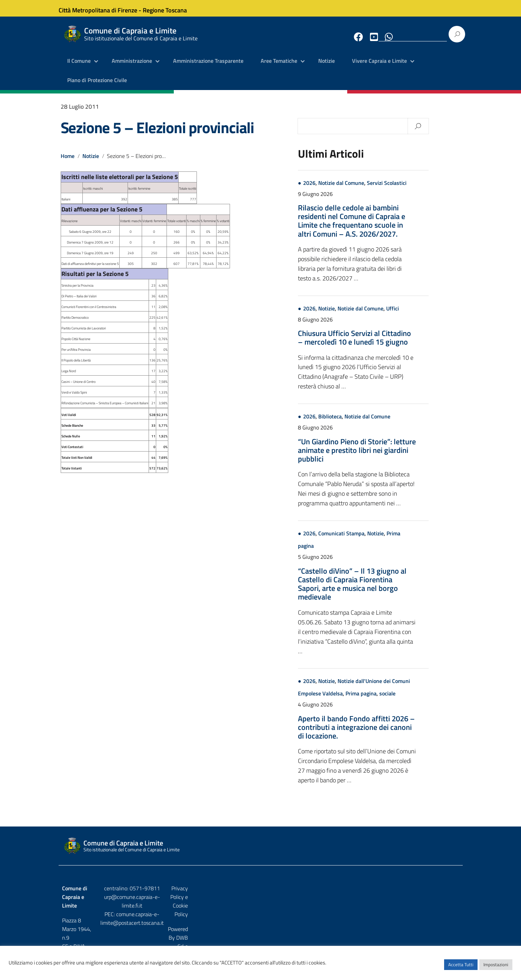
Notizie (327, 67)
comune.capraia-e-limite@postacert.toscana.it (266, 911)
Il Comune (79, 67)
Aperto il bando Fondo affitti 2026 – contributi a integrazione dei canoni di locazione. (388, 733)
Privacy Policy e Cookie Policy (426, 894)
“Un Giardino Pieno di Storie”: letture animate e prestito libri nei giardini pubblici (389, 456)
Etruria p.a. (447, 909)
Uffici (425, 314)
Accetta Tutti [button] (461, 968)
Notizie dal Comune (373, 189)
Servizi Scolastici (419, 189)
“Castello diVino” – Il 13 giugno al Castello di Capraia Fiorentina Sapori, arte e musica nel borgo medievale (384, 590)
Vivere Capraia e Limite (379, 67)
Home (68, 162)
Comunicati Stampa (373, 540)
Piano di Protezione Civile (97, 86)
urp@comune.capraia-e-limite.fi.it (261, 903)
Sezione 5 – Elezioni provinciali (158, 133)
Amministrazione (132, 67)
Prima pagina (393, 700)
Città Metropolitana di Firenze (104, 8)
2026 (341, 189)
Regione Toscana (171, 8)
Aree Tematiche (279, 67)
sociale (419, 700)
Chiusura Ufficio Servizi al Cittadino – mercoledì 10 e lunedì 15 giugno (387, 343)
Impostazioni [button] (496, 968)
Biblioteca (362, 423)
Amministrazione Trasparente (208, 67)
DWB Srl (420, 909)
